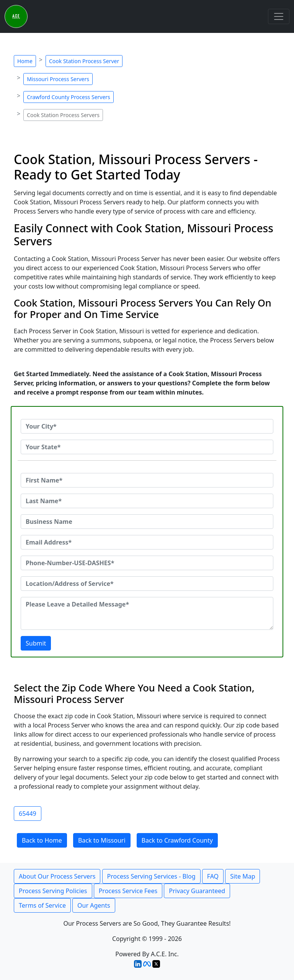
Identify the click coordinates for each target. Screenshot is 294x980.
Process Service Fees (128, 891)
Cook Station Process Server (84, 61)
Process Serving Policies (53, 891)
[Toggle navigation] (279, 16)
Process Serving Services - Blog (151, 876)
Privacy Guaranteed (197, 891)
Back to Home (42, 840)
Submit (36, 643)
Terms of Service (42, 905)
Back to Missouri (102, 840)
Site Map (243, 876)
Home (25, 61)
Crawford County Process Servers (69, 97)
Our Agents (94, 905)
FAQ (213, 876)
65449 (28, 814)
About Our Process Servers (57, 876)
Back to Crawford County (177, 840)
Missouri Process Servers (58, 79)
